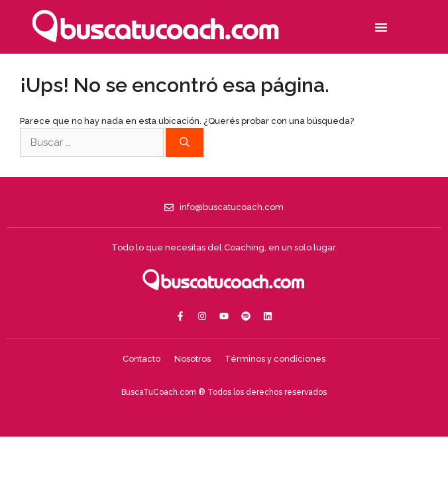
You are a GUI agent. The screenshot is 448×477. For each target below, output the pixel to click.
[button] (381, 27)
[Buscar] (185, 143)
